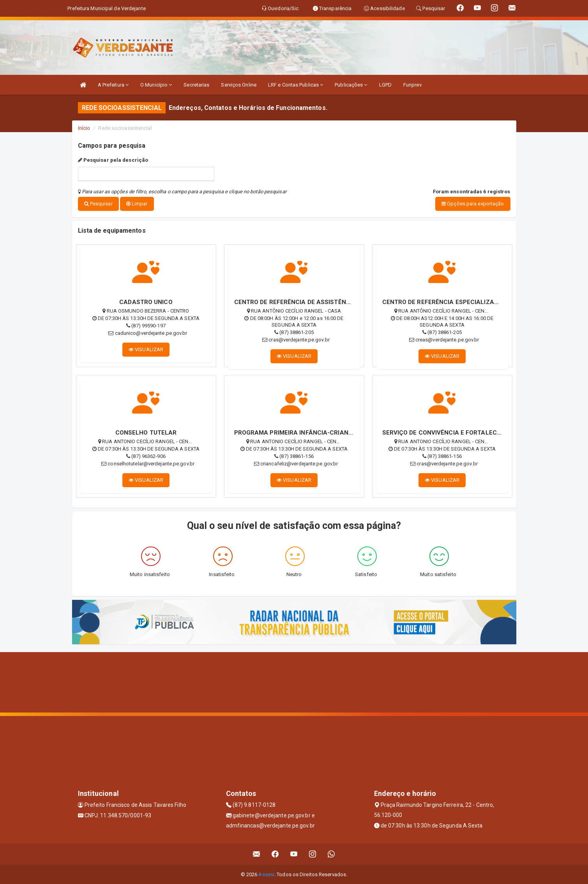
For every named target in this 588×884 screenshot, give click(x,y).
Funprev (412, 85)
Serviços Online (239, 85)
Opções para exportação (473, 204)
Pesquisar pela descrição (113, 160)
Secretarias (196, 85)
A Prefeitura (113, 85)
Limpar (137, 204)
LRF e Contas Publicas (296, 85)
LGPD (385, 85)
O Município (156, 85)
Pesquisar (98, 204)
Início (84, 128)
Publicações (351, 85)
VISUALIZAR (146, 349)
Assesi (266, 874)
